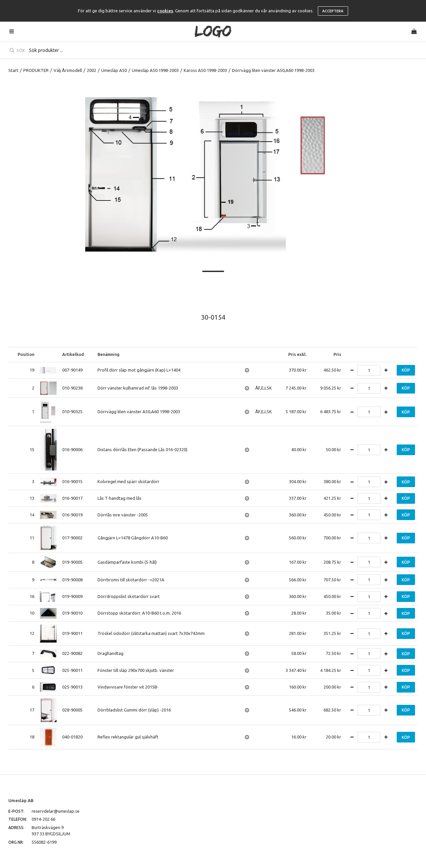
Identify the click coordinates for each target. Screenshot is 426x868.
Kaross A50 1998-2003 (205, 70)
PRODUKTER (36, 70)
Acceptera (333, 11)
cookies (165, 11)
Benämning (108, 354)
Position (26, 354)
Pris (337, 354)
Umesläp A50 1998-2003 (155, 70)
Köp (406, 370)
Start (13, 70)
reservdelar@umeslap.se (56, 811)
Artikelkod (73, 354)
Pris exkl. (297, 354)
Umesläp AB (21, 800)
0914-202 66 (43, 819)
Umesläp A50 (114, 70)
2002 (92, 70)
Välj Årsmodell (68, 70)
